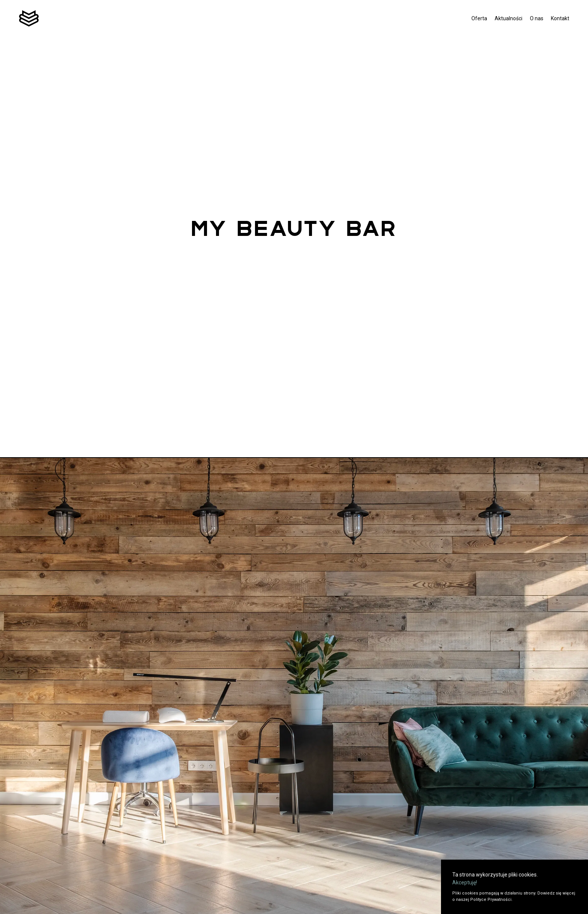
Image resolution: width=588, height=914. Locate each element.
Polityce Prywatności (491, 900)
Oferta (479, 18)
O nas (537, 18)
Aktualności (508, 18)
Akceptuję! (465, 882)
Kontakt (560, 18)
